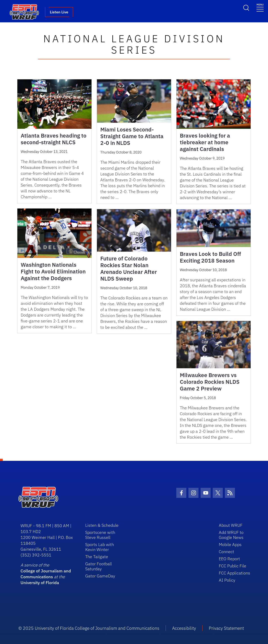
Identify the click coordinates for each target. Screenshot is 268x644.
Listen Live (59, 12)
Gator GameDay (100, 576)
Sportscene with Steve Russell (100, 535)
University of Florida (40, 583)
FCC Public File (233, 566)
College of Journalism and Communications (46, 574)
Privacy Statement (226, 628)
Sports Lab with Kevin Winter (100, 547)
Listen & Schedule (102, 525)
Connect (226, 552)
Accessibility (184, 628)
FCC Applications (234, 573)
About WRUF (231, 525)
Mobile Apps (230, 544)
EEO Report (229, 559)
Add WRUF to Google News (231, 535)
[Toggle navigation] (260, 7)
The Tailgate (97, 557)
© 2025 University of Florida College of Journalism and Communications (89, 628)
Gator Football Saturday (99, 566)
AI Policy (227, 580)
